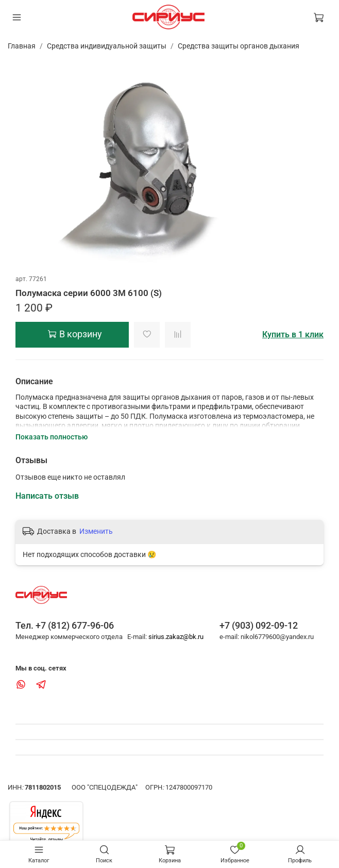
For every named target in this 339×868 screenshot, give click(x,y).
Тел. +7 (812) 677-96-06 (65, 625)
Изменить (96, 531)
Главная (22, 46)
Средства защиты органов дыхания (239, 46)
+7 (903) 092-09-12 (259, 625)
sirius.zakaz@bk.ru (176, 637)
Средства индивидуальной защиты (107, 46)
